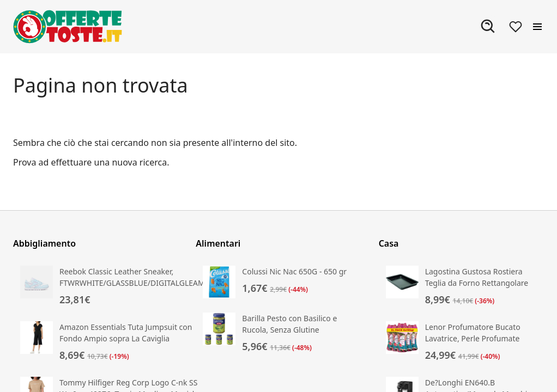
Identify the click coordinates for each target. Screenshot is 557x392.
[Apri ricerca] (488, 27)
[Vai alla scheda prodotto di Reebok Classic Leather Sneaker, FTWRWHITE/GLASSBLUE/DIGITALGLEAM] (113, 286)
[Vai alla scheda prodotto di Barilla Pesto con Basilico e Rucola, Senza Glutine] (278, 333)
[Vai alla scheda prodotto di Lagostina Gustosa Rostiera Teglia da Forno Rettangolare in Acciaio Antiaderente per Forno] (461, 286)
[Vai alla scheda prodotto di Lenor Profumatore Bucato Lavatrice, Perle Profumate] (461, 342)
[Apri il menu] (537, 27)
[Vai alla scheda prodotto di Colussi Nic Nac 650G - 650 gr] (278, 282)
